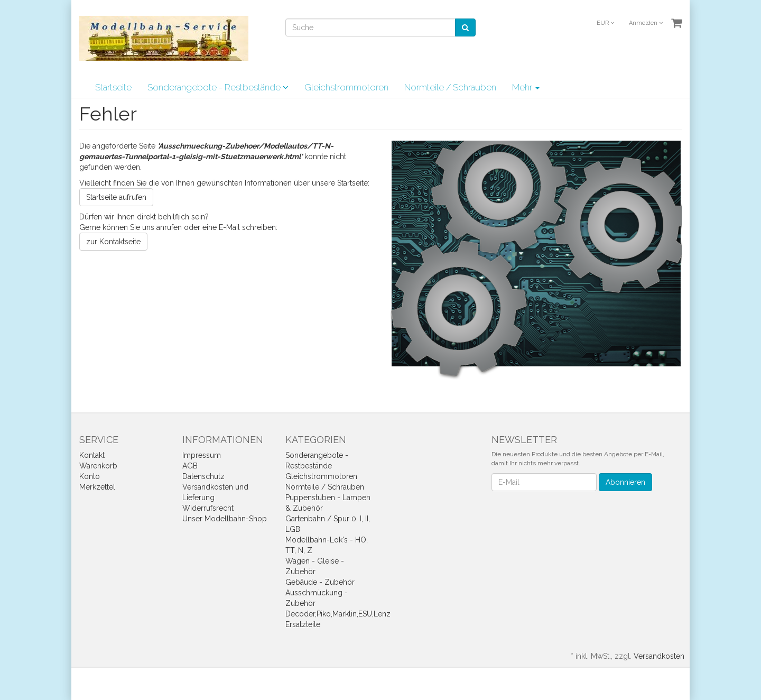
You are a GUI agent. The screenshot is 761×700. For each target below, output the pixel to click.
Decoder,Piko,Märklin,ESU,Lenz (338, 614)
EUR (605, 23)
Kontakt (92, 455)
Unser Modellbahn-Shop (225, 519)
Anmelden (646, 23)
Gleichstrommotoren (346, 87)
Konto (90, 476)
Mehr (526, 87)
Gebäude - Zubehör (320, 582)
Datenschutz (203, 476)
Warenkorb (98, 466)
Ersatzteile (303, 624)
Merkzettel (97, 487)
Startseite (113, 87)
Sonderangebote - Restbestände (218, 87)
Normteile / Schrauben (450, 87)
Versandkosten (659, 656)
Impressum (202, 455)
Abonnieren (625, 482)
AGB (190, 466)
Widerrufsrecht (208, 508)
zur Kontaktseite (113, 242)
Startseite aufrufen (116, 197)
